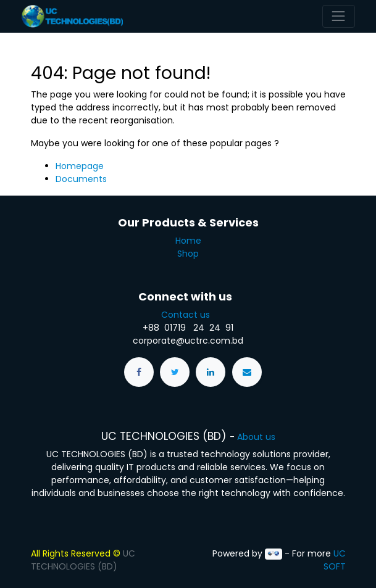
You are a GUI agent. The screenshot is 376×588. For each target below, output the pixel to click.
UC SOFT (335, 560)
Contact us (188, 315)
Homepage (80, 166)
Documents (81, 179)
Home (188, 241)
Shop (188, 254)
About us (256, 437)
